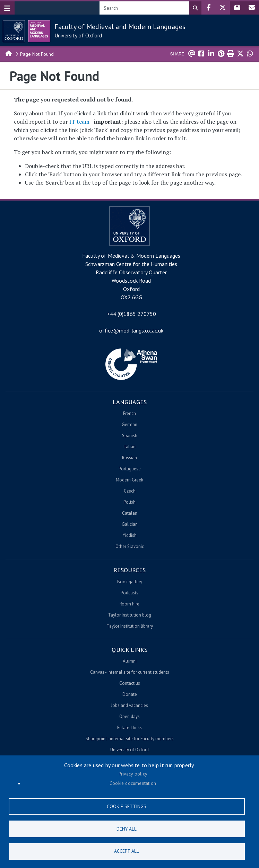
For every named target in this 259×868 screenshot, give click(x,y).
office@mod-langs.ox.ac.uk (131, 330)
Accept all (127, 851)
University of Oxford (78, 35)
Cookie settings (127, 806)
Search (195, 8)
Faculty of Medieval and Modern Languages (120, 27)
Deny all (127, 829)
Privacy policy (133, 774)
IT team (79, 122)
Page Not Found (37, 54)
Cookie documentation (133, 783)
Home (9, 53)
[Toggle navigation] (7, 8)
